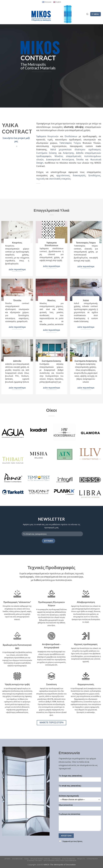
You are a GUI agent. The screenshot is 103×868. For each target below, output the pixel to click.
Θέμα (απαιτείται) (80, 808)
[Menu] (96, 14)
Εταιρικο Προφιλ (35, 861)
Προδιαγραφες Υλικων (40, 859)
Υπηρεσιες (56, 859)
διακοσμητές (79, 175)
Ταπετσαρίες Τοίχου (70, 143)
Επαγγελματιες (69, 859)
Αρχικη (7, 859)
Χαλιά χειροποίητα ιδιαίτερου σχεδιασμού (75, 150)
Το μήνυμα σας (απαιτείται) (80, 823)
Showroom (17, 859)
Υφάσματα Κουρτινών (47, 136)
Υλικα (26, 859)
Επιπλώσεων (71, 136)
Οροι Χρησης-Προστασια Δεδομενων (60, 861)
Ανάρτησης (68, 153)
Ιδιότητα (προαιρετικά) (80, 820)
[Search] (87, 14)
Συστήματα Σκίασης (47, 153)
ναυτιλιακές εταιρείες (60, 179)
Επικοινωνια (92, 859)
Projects (81, 859)
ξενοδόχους (94, 175)
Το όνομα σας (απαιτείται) (80, 779)
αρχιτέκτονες (63, 175)
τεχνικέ (40, 179)
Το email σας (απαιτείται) (80, 789)
